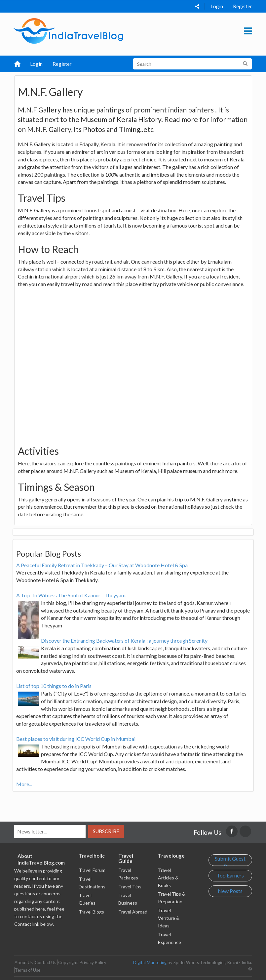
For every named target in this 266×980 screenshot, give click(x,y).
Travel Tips (130, 887)
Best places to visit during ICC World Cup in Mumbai (76, 739)
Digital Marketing (150, 962)
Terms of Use (28, 970)
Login (217, 6)
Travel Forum (92, 870)
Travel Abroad (133, 912)
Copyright (68, 962)
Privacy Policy (93, 962)
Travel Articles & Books (168, 878)
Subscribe (106, 831)
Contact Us (45, 962)
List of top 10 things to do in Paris (54, 686)
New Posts (230, 891)
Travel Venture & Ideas (169, 918)
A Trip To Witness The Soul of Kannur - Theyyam (71, 595)
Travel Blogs (91, 912)
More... (24, 784)
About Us (24, 962)
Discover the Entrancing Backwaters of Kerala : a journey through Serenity (124, 640)
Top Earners (230, 875)
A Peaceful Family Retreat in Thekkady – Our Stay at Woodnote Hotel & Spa (102, 565)
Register (243, 6)
